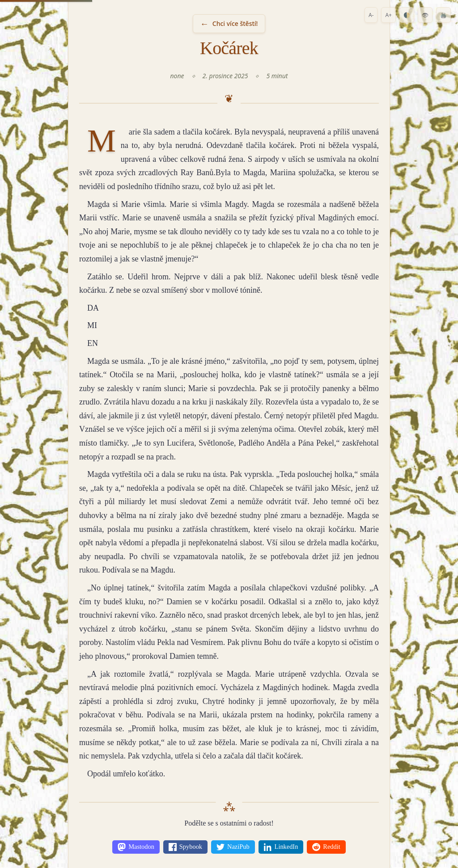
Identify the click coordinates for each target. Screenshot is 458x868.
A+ (388, 15)
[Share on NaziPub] (233, 847)
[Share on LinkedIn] (281, 847)
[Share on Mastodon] (136, 847)
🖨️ (443, 15)
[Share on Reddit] (326, 847)
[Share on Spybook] (185, 847)
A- (371, 15)
